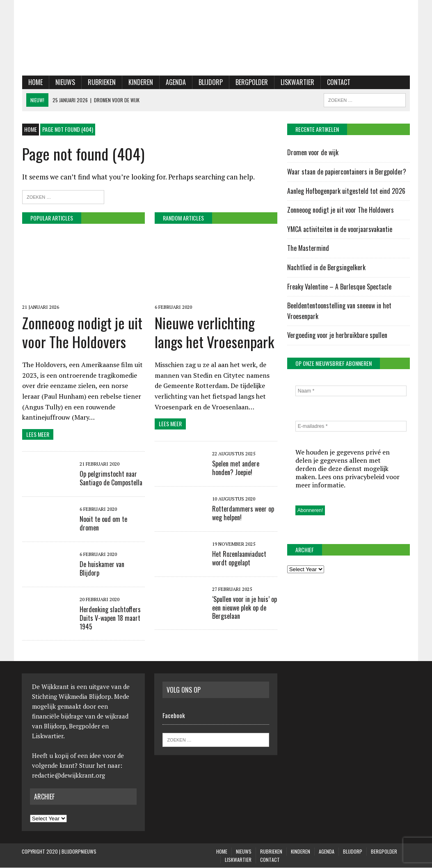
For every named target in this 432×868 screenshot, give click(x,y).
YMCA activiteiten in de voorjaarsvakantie (340, 229)
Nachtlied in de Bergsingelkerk (326, 267)
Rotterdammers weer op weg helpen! (243, 513)
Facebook (174, 716)
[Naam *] (351, 391)
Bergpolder (251, 82)
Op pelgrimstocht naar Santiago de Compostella (111, 479)
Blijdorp (210, 82)
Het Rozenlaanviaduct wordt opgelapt (239, 559)
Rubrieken (101, 82)
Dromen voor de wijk (313, 153)
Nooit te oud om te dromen (103, 524)
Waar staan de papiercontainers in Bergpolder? (347, 172)
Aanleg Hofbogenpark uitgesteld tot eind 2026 (346, 191)
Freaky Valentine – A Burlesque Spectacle (339, 287)
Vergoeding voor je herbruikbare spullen (337, 335)
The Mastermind (308, 248)
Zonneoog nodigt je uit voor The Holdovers (82, 332)
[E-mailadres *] (351, 427)
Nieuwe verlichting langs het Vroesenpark (214, 332)
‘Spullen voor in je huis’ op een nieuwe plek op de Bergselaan (245, 608)
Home (35, 82)
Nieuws (65, 82)
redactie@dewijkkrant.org (69, 776)
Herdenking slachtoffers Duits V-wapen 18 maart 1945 (110, 618)
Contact (338, 82)
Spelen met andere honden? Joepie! (236, 468)
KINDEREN (140, 82)
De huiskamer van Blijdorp (102, 569)
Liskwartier (297, 82)
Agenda (175, 82)
